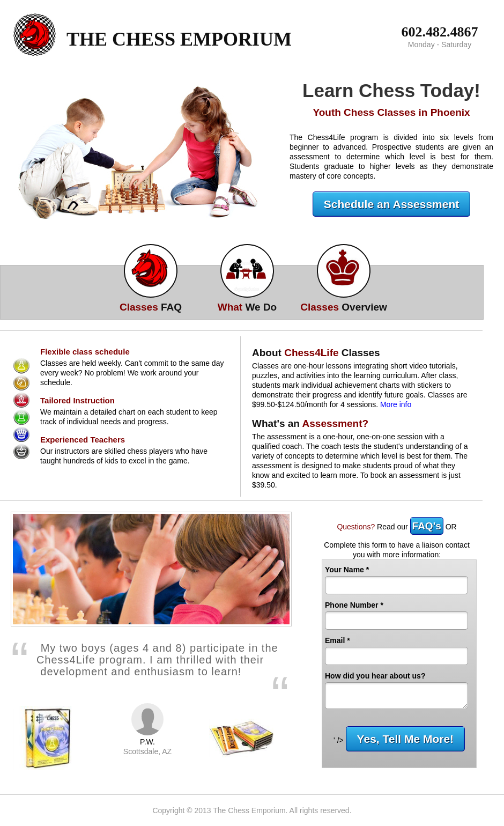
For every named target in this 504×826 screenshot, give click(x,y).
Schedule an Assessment (392, 204)
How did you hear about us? (375, 676)
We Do (247, 307)
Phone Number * (354, 605)
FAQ (151, 307)
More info (396, 404)
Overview (344, 307)
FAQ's (427, 526)
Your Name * (347, 570)
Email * (338, 640)
